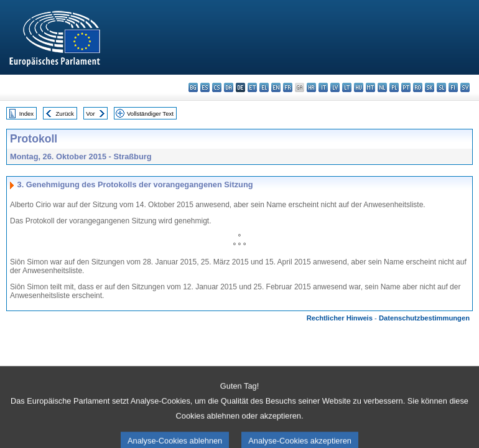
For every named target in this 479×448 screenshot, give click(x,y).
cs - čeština (217, 87)
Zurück (65, 114)
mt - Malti (370, 87)
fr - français (288, 87)
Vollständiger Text (150, 114)
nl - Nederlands (382, 87)
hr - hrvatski (311, 87)
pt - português (406, 87)
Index (26, 114)
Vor (90, 114)
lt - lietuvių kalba (347, 87)
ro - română (418, 87)
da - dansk (229, 87)
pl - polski (394, 87)
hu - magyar (359, 87)
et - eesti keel (252, 87)
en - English (276, 87)
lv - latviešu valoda (335, 87)
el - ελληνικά (264, 87)
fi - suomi (453, 87)
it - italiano (323, 87)
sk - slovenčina (430, 87)
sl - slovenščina (441, 87)
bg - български (193, 87)
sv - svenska (465, 87)
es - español (205, 87)
